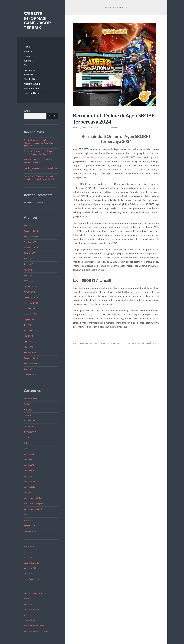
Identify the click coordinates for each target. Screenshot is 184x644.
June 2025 (28, 264)
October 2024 (30, 308)
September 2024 (31, 314)
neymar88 (28, 426)
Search (28, 111)
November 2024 (31, 303)
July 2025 (28, 259)
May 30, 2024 (80, 128)
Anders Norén (145, 343)
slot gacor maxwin (32, 609)
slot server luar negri (33, 509)
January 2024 (30, 353)
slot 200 (27, 599)
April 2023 (29, 369)
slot (26, 615)
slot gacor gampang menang (36, 631)
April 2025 (29, 275)
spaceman (28, 520)
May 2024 (28, 336)
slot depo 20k (30, 470)
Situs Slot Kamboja (33, 88)
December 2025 (31, 231)
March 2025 (29, 281)
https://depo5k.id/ (32, 579)
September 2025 (31, 248)
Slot (26, 65)
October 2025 (30, 242)
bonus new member (32, 399)
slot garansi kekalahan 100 (35, 593)
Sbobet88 (29, 74)
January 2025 (30, 292)
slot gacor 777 (30, 568)
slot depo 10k (30, 465)
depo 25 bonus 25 (31, 563)
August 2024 (29, 319)
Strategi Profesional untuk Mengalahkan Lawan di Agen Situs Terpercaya (38, 143)
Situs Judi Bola (31, 79)
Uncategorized (30, 531)
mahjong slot (29, 421)
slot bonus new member (34, 626)
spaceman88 (29, 526)
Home (27, 47)
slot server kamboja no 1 (34, 504)
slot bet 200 (29, 454)
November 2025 (31, 237)
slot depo (28, 459)
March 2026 (29, 225)
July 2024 (28, 325)
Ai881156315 (95, 128)
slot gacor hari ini (31, 482)
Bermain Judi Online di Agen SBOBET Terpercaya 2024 (115, 118)
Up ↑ (157, 343)
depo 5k (27, 552)
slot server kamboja (32, 498)
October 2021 (30, 375)
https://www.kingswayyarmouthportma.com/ (102, 157)
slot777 (27, 515)
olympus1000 (30, 432)
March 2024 (29, 347)
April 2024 (29, 342)
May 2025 (28, 270)
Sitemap (28, 51)
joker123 (28, 557)
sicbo (26, 443)
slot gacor (28, 476)
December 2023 (31, 358)
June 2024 (28, 330)
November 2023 (31, 364)
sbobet (27, 437)
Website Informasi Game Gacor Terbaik (37, 21)
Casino (27, 56)
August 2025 (29, 253)
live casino (28, 415)
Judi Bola (28, 61)
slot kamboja (29, 487)
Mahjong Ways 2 (32, 84)
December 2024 (31, 297)
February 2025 (30, 286)
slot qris (27, 493)
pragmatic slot (30, 620)
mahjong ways (31, 70)
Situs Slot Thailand (33, 93)
